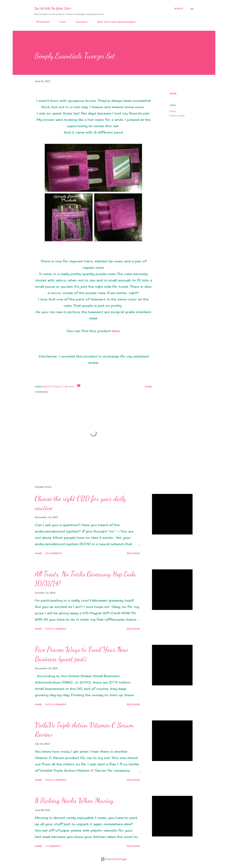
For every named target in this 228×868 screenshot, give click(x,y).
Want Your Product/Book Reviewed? (114, 22)
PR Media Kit (41, 22)
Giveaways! (80, 22)
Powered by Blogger (114, 859)
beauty (173, 111)
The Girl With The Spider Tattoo (53, 9)
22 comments (54, 553)
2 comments (53, 846)
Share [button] (173, 93)
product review (177, 115)
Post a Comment (56, 629)
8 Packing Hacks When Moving (74, 800)
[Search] (179, 9)
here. (116, 331)
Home (61, 22)
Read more (133, 553)
